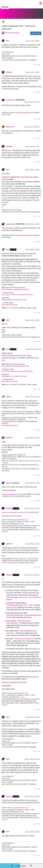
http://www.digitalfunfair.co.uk (11, 492)
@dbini (36, 175)
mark (8, 167)
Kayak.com (36, 646)
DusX (8, 247)
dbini (8, 38)
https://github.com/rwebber (10, 302)
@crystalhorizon (27, 175)
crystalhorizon (11, 98)
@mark (10, 351)
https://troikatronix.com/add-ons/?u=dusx (14, 297)
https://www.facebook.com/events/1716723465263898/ (20, 510)
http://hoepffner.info (20, 453)
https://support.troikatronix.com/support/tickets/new (17, 292)
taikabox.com (6, 52)
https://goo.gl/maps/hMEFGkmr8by (14, 680)
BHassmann (10, 124)
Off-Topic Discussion (12, 30)
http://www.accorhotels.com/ (25, 636)
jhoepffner (9, 435)
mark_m (9, 394)
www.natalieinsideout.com (10, 423)
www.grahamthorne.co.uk (20, 517)
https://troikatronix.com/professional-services (15, 287)
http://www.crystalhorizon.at (24, 110)
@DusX (4, 322)
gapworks (9, 541)
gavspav (9, 481)
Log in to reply (36, 31)
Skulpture (9, 506)
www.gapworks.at (13, 560)
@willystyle (6, 175)
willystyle (9, 70)
